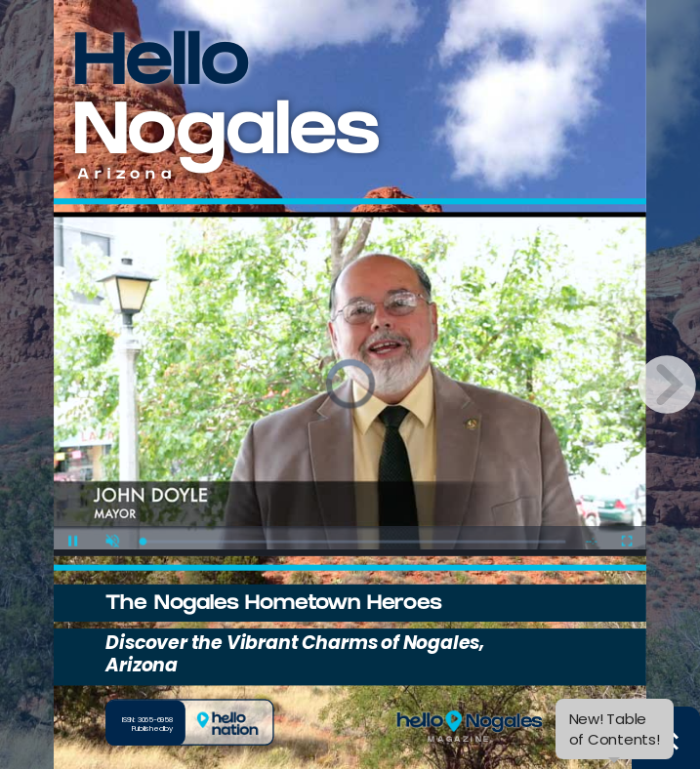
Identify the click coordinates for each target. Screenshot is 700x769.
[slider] (354, 541)
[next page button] (667, 384)
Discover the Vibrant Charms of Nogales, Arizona (295, 654)
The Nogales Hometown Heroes (273, 605)
